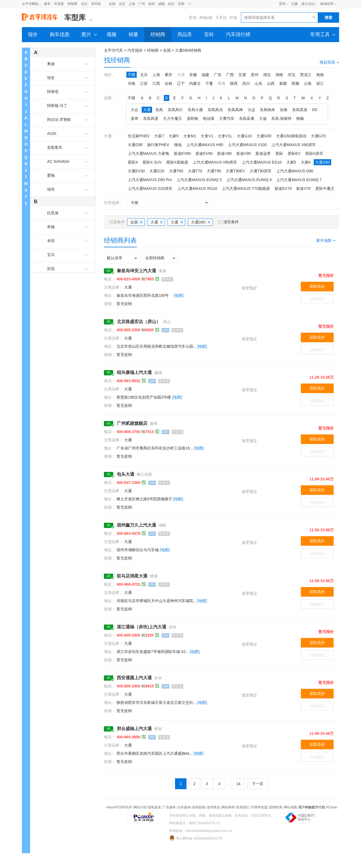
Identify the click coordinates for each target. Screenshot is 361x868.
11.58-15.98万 (321, 530)
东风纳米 (267, 110)
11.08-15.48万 (321, 479)
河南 (132, 83)
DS (315, 110)
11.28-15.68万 (321, 377)
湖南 (279, 75)
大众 (135, 110)
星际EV (294, 153)
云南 (308, 83)
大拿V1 (207, 136)
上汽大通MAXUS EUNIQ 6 (249, 180)
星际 (279, 153)
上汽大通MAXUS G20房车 (150, 188)
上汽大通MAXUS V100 (247, 145)
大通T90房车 (261, 171)
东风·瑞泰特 (281, 118)
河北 (292, 75)
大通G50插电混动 (291, 136)
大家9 (174, 136)
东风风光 (215, 110)
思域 (193, 18)
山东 (258, 83)
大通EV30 (136, 171)
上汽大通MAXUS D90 (295, 171)
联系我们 (243, 807)
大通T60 (176, 171)
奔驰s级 (206, 18)
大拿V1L (225, 136)
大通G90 (135, 145)
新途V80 (224, 153)
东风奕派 (300, 110)
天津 (181, 75)
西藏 (295, 83)
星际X (133, 162)
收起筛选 (329, 62)
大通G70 (318, 136)
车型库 (59, 4)
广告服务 (169, 807)
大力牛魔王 (173, 118)
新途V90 (244, 153)
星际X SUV (152, 162)
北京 (122, 4)
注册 (295, 4)
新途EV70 (283, 188)
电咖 (300, 118)
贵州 (255, 75)
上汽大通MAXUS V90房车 (215, 162)
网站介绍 (140, 807)
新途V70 (303, 188)
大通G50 (264, 136)
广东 (218, 75)
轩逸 (233, 18)
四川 (246, 83)
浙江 (320, 83)
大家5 (291, 162)
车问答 (96, 4)
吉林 (168, 83)
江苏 (144, 83)
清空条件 (231, 222)
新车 (47, 4)
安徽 (193, 75)
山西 (271, 83)
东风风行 (175, 110)
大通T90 (214, 171)
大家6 (306, 162)
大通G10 (244, 136)
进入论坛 (308, 4)
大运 (251, 110)
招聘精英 (276, 807)
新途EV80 (182, 153)
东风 (159, 110)
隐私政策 (155, 807)
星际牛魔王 (325, 188)
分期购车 (317, 299)
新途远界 (263, 153)
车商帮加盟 (259, 807)
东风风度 (151, 118)
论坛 (84, 4)
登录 (282, 4)
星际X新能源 (177, 162)
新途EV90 (204, 153)
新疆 (283, 83)
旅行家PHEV (158, 145)
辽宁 (181, 83)
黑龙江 (306, 75)
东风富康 (247, 118)
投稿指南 (199, 807)
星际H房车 (314, 153)
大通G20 (157, 171)
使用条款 (214, 807)
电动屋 (209, 118)
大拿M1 (190, 136)
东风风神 (235, 110)
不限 (132, 75)
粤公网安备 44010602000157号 (196, 838)
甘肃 (242, 75)
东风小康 (195, 110)
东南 (284, 110)
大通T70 (195, 171)
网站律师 (228, 807)
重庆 (168, 75)
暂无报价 (326, 275)
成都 (161, 4)
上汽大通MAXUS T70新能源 (246, 188)
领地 (178, 145)
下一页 (258, 784)
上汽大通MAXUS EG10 (262, 162)
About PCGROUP (119, 807)
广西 (230, 75)
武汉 (171, 4)
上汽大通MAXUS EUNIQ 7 (299, 180)
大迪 (263, 118)
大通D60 (322, 162)
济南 (181, 4)
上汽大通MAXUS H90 (205, 145)
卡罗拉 (221, 18)
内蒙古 (195, 83)
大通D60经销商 (188, 50)
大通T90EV (235, 171)
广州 (142, 4)
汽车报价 (135, 50)
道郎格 (193, 118)
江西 (156, 83)
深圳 (152, 4)
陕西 (234, 83)
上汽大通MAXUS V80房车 (294, 145)
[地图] (179, 295)
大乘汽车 (227, 118)
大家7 (159, 136)
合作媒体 (184, 807)
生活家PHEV (139, 136)
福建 (205, 75)
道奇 (135, 118)
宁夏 (209, 83)
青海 (222, 83)
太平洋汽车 (113, 50)
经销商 (72, 4)
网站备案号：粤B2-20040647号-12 (195, 823)
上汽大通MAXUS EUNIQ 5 (199, 180)
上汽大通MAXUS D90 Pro (150, 180)
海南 (320, 75)
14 (238, 784)
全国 (112, 4)
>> (190, 4)
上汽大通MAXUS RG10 (197, 188)
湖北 (267, 75)
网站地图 (290, 807)
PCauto (332, 807)
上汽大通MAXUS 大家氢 (149, 153)
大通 (147, 110)
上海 (132, 4)
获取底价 (317, 286)
